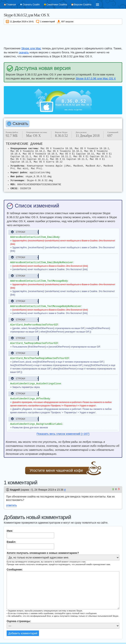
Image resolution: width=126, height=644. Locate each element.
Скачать (20, 124)
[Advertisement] (63, 35)
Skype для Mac (31, 48)
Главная (11, 4)
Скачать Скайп (31, 4)
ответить (11, 503)
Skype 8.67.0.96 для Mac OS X (96, 78)
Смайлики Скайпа (57, 4)
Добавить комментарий (23, 631)
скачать (24, 52)
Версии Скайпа (83, 4)
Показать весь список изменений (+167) (63, 432)
